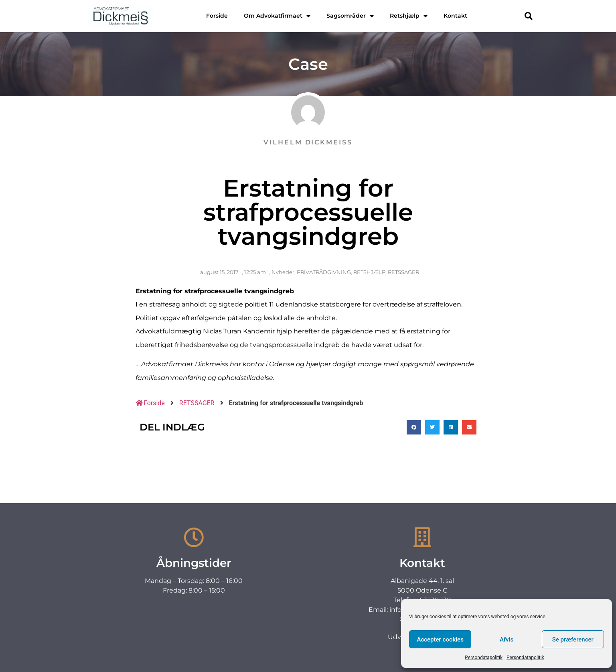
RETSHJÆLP (369, 272)
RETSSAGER (403, 272)
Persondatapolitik (484, 658)
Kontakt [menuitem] (455, 16)
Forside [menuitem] (217, 16)
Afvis (507, 640)
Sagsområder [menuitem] (350, 16)
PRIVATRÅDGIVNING (324, 272)
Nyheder (283, 272)
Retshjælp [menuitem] (409, 16)
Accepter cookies (440, 640)
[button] (529, 16)
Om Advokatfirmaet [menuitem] (277, 16)
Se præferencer (573, 640)
